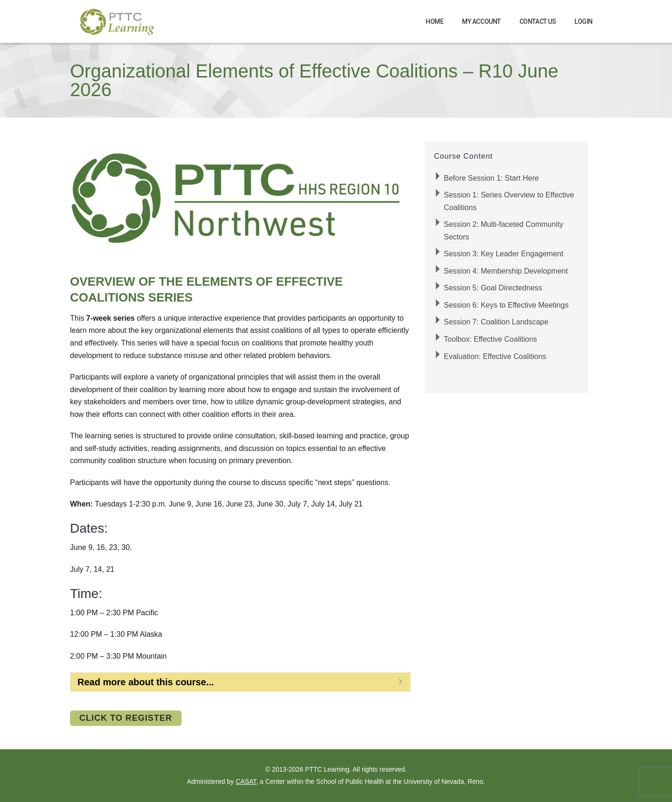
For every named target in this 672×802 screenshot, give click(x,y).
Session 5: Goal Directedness (493, 288)
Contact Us (538, 21)
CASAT (246, 781)
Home (434, 21)
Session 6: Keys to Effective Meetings (506, 305)
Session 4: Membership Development (506, 271)
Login (584, 21)
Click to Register (126, 718)
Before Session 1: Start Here (491, 178)
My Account (481, 21)
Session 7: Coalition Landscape (496, 322)
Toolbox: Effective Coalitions (490, 339)
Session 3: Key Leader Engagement (504, 254)
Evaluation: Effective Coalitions (495, 356)
